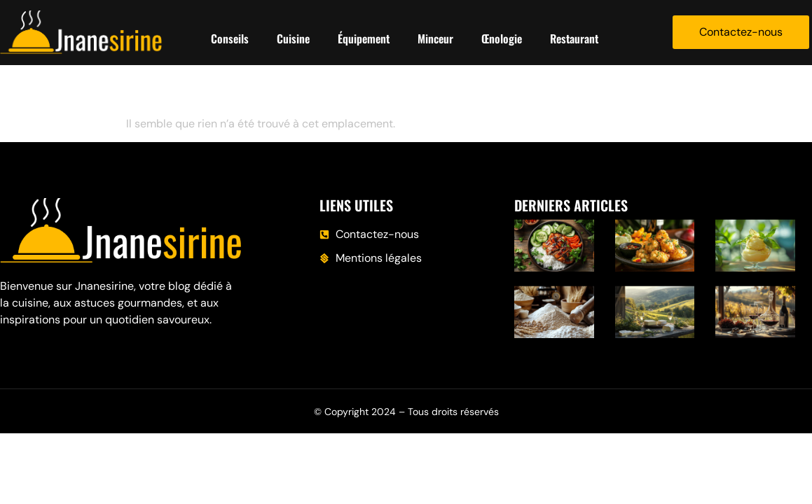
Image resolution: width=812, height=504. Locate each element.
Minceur (435, 38)
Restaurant (574, 38)
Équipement (364, 38)
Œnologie (502, 38)
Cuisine (293, 38)
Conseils (230, 38)
